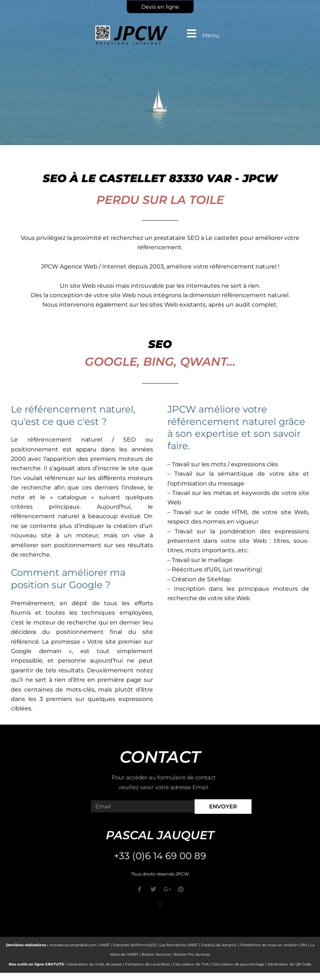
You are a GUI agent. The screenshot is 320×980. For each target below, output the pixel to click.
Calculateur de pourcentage (238, 964)
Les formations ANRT (179, 945)
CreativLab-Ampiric (219, 945)
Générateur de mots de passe (94, 964)
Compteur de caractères (147, 964)
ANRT (105, 945)
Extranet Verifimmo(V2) (135, 945)
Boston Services (156, 954)
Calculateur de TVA (191, 964)
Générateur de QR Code (289, 964)
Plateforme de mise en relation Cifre (274, 945)
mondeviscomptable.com (73, 945)
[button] (160, 905)
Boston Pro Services (192, 954)
